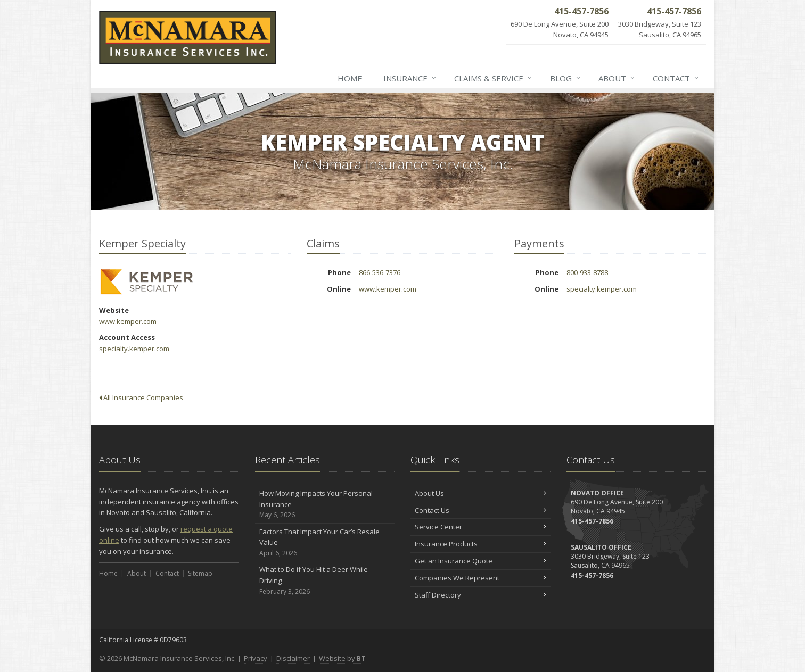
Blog (566, 78)
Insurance (410, 78)
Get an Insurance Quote (480, 561)
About (617, 78)
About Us (480, 493)
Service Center (480, 527)
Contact (676, 78)
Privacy (256, 658)
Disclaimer (293, 658)
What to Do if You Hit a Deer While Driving (325, 580)
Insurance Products (480, 544)
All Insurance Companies (141, 397)
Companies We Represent (480, 578)
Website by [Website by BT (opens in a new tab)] (342, 658)
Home (350, 78)
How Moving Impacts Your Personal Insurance (325, 504)
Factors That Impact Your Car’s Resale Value (325, 543)
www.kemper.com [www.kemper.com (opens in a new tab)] (128, 321)
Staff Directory (480, 595)
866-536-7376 (380, 272)
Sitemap (200, 573)
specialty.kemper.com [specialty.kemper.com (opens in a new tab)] (134, 349)
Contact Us (480, 510)
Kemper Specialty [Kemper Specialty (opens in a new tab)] (147, 282)
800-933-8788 (587, 272)
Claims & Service (494, 78)
